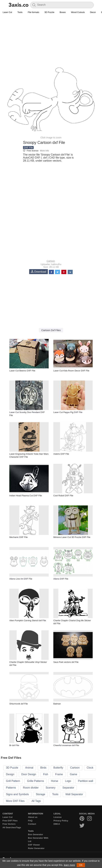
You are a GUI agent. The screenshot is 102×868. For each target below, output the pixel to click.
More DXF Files (15, 801)
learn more (69, 865)
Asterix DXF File (61, 454)
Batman (57, 704)
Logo (68, 781)
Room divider (31, 788)
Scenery (51, 788)
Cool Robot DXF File (63, 496)
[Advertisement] (51, 39)
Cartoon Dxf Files (51, 330)
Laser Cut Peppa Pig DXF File (68, 412)
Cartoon (51, 261)
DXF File (28, 148)
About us (33, 817)
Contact (32, 824)
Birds (43, 768)
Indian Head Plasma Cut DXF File (26, 496)
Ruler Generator (36, 848)
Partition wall (86, 781)
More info (44, 151)
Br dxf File (14, 745)
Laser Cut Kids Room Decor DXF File (71, 371)
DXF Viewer (34, 845)
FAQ (30, 821)
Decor (93, 12)
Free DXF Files (10, 821)
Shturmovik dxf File (19, 704)
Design (10, 774)
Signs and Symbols (17, 794)
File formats (33, 12)
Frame (59, 774)
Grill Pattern (13, 781)
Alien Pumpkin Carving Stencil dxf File (28, 620)
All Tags (36, 801)
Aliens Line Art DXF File (21, 579)
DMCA (57, 824)
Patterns (11, 788)
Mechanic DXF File (18, 537)
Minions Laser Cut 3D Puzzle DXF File (72, 537)
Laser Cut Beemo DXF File (22, 371)
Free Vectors (9, 824)
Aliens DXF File (61, 579)
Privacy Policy (61, 821)
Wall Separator (74, 794)
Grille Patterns (35, 781)
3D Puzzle (49, 12)
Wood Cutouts (78, 12)
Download (38, 272)
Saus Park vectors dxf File (66, 662)
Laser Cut (7, 12)
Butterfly (58, 768)
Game (73, 774)
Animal (29, 768)
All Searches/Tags (12, 827)
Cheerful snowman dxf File (66, 745)
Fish (46, 774)
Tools (20, 12)
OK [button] (81, 865)
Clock (90, 768)
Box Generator (35, 834)
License (57, 817)
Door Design (29, 774)
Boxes (63, 12)
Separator (68, 788)
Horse (55, 781)
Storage (40, 794)
